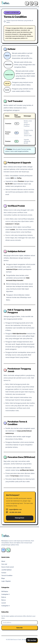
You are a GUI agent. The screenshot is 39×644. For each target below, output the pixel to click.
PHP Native (5, 591)
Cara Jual (4, 564)
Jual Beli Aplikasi (6, 570)
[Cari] (27, 3)
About (3, 561)
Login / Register (6, 581)
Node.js (4, 597)
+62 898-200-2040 (13, 514)
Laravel (4, 603)
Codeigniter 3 (5, 594)
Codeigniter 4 (5, 606)
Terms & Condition (7, 575)
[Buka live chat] (32, 640)
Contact (4, 573)
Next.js (4, 600)
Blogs (3, 578)
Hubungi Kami (20, 519)
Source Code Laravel (8, 567)
